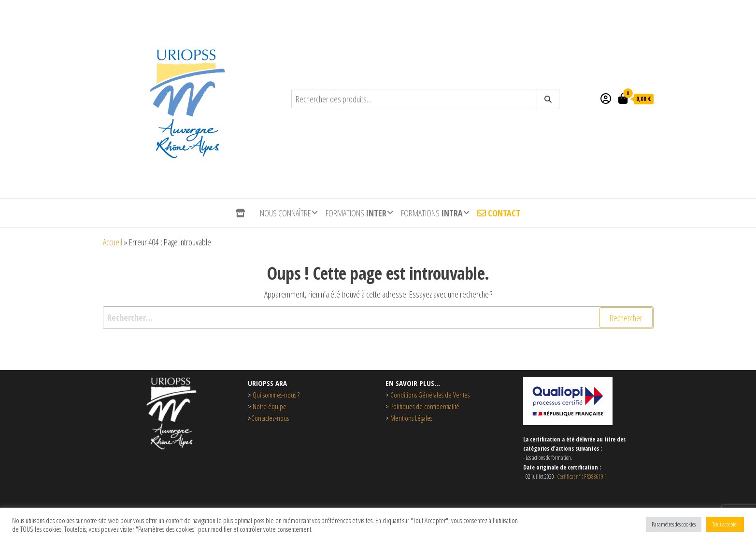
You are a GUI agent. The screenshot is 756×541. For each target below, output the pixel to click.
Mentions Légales (411, 418)
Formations (356, 213)
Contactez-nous (270, 418)
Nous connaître (285, 213)
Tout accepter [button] (725, 524)
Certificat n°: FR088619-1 (582, 477)
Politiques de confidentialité (425, 406)
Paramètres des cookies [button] (674, 524)
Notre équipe (270, 406)
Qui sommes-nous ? (276, 395)
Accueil (113, 242)
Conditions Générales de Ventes (430, 395)
